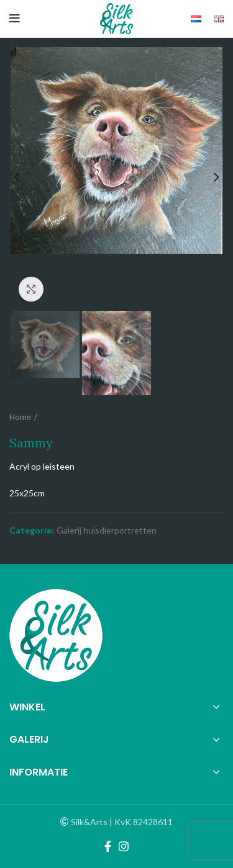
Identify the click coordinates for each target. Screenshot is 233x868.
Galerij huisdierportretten (94, 417)
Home (20, 417)
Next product (217, 417)
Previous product (193, 417)
